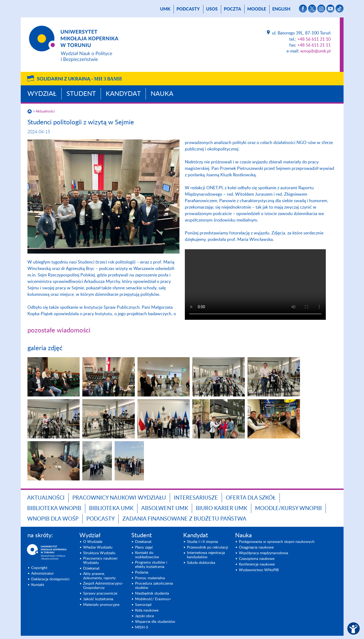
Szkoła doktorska (201, 563)
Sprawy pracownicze (100, 594)
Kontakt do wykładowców (147, 555)
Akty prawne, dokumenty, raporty (99, 576)
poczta (232, 9)
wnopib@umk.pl (315, 51)
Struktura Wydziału (99, 553)
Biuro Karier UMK (222, 508)
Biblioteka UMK (111, 508)
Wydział (42, 94)
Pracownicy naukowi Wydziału (119, 498)
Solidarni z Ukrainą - (79, 79)
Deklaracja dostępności (50, 579)
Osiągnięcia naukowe (256, 547)
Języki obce (144, 616)
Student (81, 94)
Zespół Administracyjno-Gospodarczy (103, 586)
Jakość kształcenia (98, 599)
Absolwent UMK (165, 508)
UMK (165, 9)
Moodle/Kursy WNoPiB (288, 508)
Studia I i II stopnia (202, 542)
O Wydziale (93, 542)
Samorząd (143, 605)
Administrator (43, 574)
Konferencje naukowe (257, 564)
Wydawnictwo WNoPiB (259, 570)
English (281, 9)
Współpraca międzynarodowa (264, 553)
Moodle (257, 9)
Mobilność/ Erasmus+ (153, 599)
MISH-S (142, 627)
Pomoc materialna (150, 578)
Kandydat (123, 94)
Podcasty (188, 9)
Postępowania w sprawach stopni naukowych (277, 542)
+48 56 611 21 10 (314, 39)
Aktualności (45, 111)
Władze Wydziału (98, 547)
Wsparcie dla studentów (155, 622)
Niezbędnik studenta (152, 594)
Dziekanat (91, 568)
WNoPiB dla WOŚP (53, 519)
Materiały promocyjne (101, 605)
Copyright (39, 568)
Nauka (162, 94)
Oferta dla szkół (251, 498)
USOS (212, 9)
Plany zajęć (144, 547)
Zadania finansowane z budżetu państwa (184, 519)
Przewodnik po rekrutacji (207, 547)
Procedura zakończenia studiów (154, 586)
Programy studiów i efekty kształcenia (151, 565)
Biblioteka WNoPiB (54, 508)
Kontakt (38, 585)
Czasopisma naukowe (257, 559)
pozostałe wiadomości (59, 331)
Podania (142, 573)
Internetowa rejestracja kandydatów (206, 555)
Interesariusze (196, 498)
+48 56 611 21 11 (314, 45)
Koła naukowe (147, 610)
